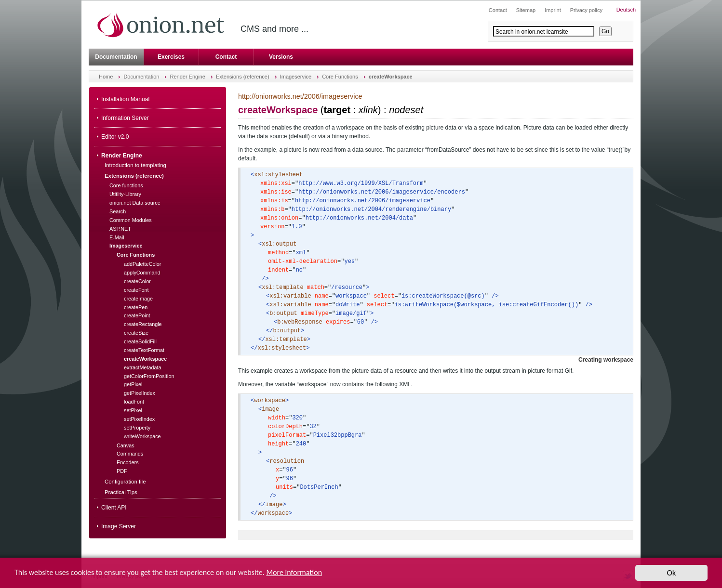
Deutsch (626, 10)
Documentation (116, 57)
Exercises (171, 57)
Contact (226, 57)
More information (294, 575)
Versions (281, 57)
